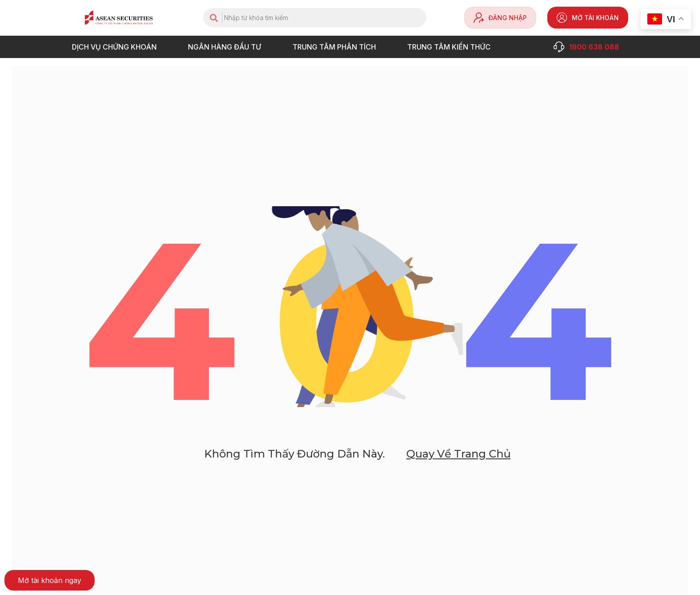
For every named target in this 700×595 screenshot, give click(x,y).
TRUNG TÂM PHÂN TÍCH (336, 47)
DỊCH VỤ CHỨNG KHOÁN (117, 47)
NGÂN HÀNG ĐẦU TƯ (227, 47)
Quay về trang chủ (458, 464)
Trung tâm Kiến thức (451, 47)
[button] (50, 580)
